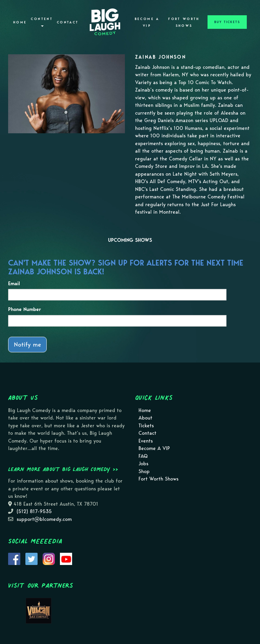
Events (146, 441)
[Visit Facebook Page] (14, 558)
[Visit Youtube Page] (66, 558)
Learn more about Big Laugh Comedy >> (63, 469)
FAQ (143, 456)
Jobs (143, 464)
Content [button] (42, 22)
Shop (144, 471)
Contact (68, 22)
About (145, 418)
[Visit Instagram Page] (49, 558)
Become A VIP (147, 22)
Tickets (146, 426)
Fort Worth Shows (184, 22)
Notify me (27, 344)
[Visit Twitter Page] (31, 558)
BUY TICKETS (227, 22)
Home (20, 22)
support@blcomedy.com (44, 519)
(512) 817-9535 (34, 511)
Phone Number (25, 309)
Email (14, 284)
